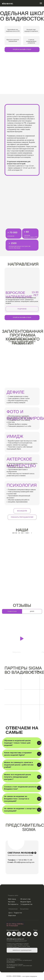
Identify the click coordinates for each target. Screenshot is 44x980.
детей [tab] (32, 611)
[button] (22, 50)
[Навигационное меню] (41, 3)
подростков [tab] (12, 611)
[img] (10, 890)
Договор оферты (11, 962)
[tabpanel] (22, 638)
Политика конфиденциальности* (17, 941)
